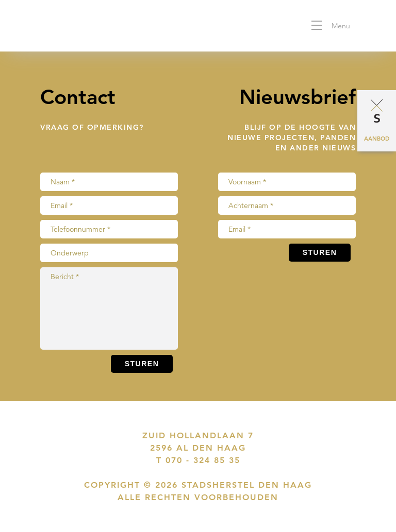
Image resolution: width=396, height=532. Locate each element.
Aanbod (377, 139)
